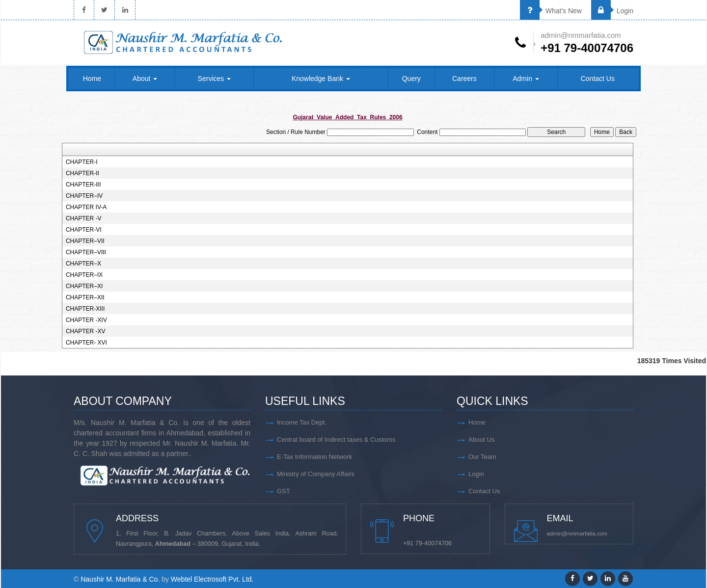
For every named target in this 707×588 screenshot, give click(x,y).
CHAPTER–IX (84, 275)
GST (284, 491)
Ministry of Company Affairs (316, 474)
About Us (481, 440)
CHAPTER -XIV (86, 320)
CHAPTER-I (82, 162)
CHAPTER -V (84, 218)
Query (411, 79)
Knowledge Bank (321, 79)
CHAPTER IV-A (86, 207)
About (145, 79)
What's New (551, 11)
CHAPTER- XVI (86, 343)
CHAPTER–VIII (86, 252)
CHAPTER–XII (85, 297)
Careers (464, 79)
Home (92, 79)
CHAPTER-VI (84, 230)
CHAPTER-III (83, 185)
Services (215, 79)
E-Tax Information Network (314, 457)
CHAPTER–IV (84, 196)
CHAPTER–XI (84, 286)
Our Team (482, 457)
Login (612, 11)
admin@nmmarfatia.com (577, 534)
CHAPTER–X (83, 264)
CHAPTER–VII (85, 241)
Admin (526, 79)
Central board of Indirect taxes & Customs (336, 440)
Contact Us (598, 79)
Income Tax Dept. (302, 422)
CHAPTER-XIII (85, 309)
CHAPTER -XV (86, 331)
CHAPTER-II (82, 173)
